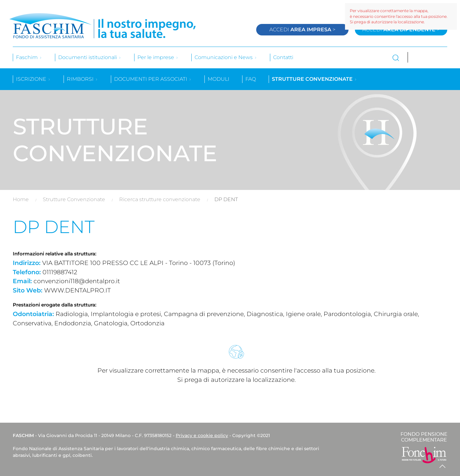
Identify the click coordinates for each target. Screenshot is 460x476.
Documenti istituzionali (90, 57)
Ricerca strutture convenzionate (160, 199)
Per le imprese (158, 57)
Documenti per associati (153, 79)
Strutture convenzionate (314, 79)
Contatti (283, 57)
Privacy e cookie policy (202, 435)
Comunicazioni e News (226, 57)
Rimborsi (82, 79)
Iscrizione (33, 79)
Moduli (218, 79)
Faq (251, 79)
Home (21, 199)
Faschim (29, 57)
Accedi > (302, 30)
